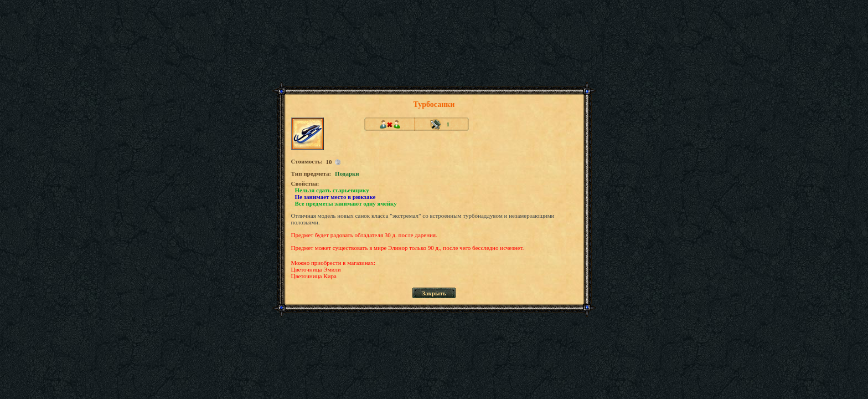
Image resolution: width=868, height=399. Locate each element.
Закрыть (434, 293)
